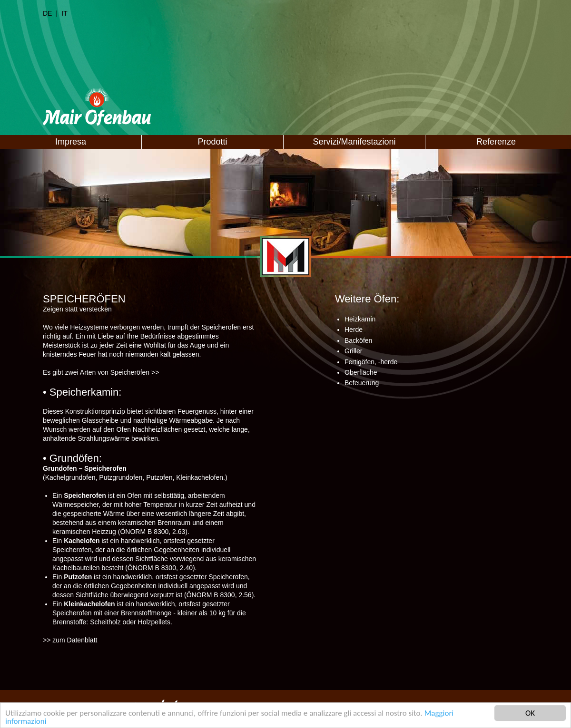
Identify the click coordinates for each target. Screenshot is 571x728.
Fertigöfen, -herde (371, 362)
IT (64, 13)
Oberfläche (361, 372)
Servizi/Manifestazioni (354, 142)
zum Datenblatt (75, 640)
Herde (354, 330)
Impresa (71, 142)
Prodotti (212, 142)
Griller (353, 351)
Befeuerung (362, 383)
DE (47, 13)
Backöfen (358, 340)
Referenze (496, 142)
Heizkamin (360, 319)
